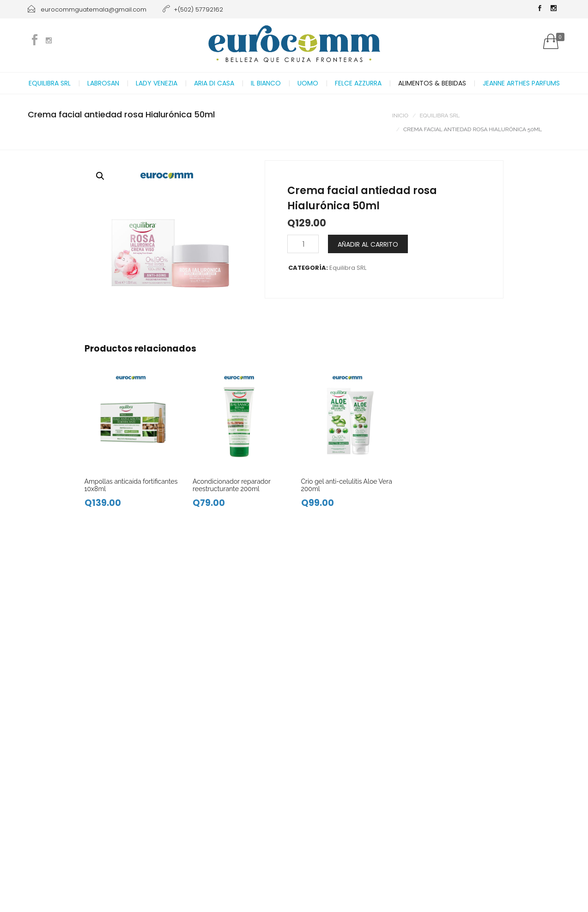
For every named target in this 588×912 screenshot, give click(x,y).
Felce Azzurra (358, 83)
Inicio (400, 116)
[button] (100, 176)
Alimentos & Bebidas (432, 83)
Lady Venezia (157, 83)
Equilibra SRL (50, 83)
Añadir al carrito (368, 244)
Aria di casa (214, 83)
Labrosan (103, 83)
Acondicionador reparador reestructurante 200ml (232, 485)
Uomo (308, 83)
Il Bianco (266, 83)
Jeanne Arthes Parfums (521, 83)
